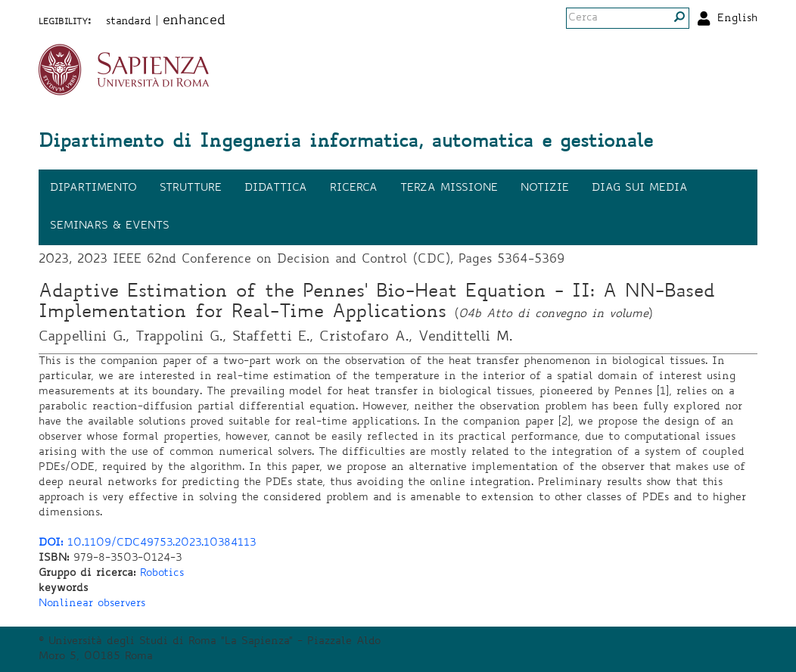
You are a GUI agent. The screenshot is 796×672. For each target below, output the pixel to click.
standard (129, 22)
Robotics (162, 574)
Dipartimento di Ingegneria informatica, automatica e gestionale (346, 143)
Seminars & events (110, 226)
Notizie (545, 188)
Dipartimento (93, 188)
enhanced (194, 21)
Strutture (191, 188)
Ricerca (354, 188)
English (737, 19)
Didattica (276, 188)
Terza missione (449, 188)
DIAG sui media (640, 188)
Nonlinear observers (92, 604)
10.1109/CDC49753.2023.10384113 (147, 543)
